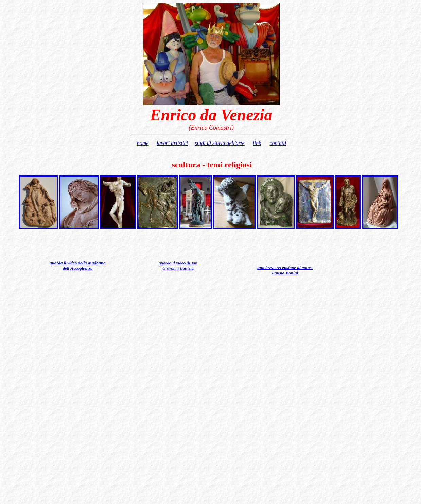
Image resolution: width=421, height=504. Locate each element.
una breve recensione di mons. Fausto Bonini (285, 270)
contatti (278, 143)
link (257, 143)
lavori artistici (172, 143)
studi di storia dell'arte (220, 143)
